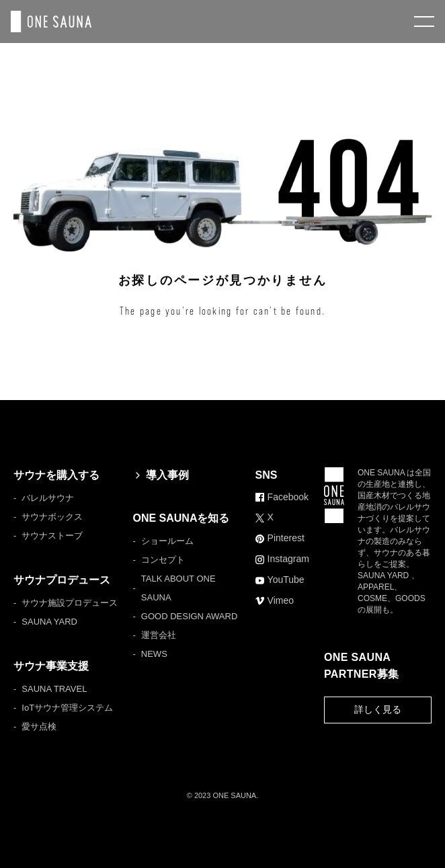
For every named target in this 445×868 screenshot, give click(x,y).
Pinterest (280, 538)
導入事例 (161, 475)
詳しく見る (378, 709)
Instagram (282, 559)
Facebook (282, 497)
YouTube (280, 580)
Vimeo (275, 600)
